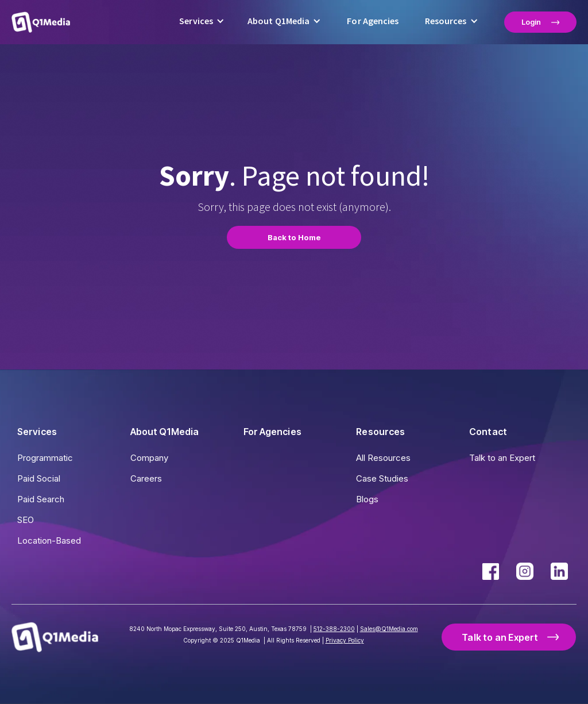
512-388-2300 (334, 629)
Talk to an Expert (502, 458)
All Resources (383, 458)
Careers (146, 478)
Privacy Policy (345, 640)
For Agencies (373, 21)
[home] (41, 22)
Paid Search (41, 499)
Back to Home (294, 237)
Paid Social (39, 478)
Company (149, 458)
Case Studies (382, 478)
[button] (202, 22)
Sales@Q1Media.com (389, 629)
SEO (26, 520)
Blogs (367, 499)
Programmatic (45, 458)
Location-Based (49, 540)
